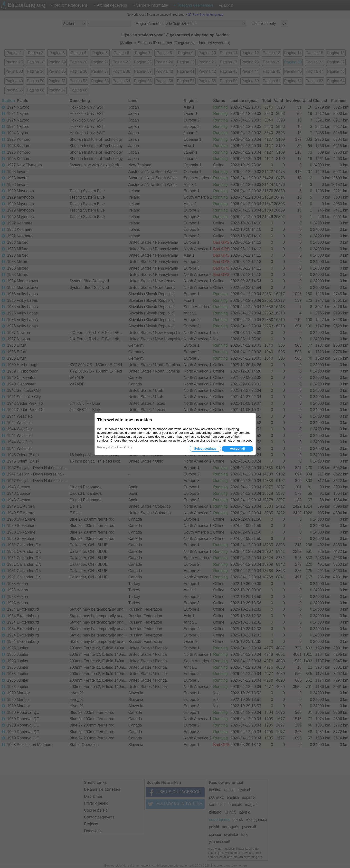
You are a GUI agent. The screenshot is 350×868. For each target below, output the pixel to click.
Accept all (237, 449)
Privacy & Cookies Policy (115, 447)
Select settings (205, 449)
